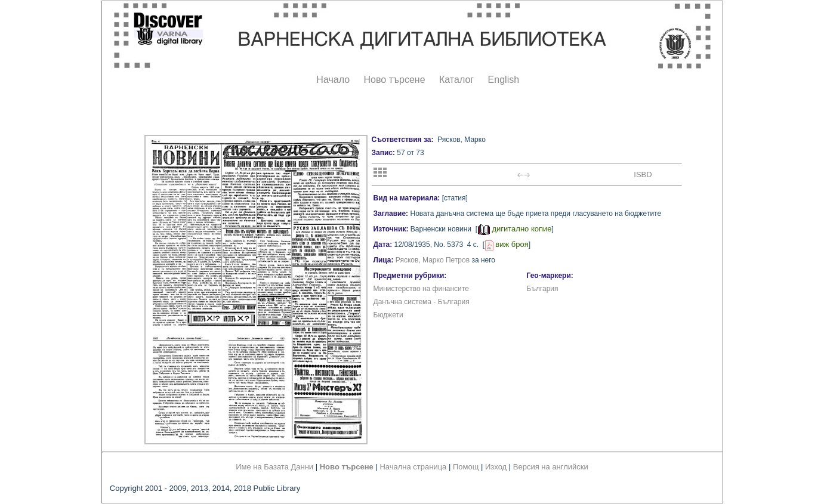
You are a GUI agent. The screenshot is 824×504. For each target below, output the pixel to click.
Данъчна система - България (422, 302)
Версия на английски (551, 467)
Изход (496, 467)
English (504, 80)
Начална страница (413, 467)
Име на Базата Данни (274, 467)
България (543, 289)
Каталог (456, 80)
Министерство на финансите (421, 289)
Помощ (466, 467)
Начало (333, 80)
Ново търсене (395, 80)
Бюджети (388, 315)
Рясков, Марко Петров (433, 260)
